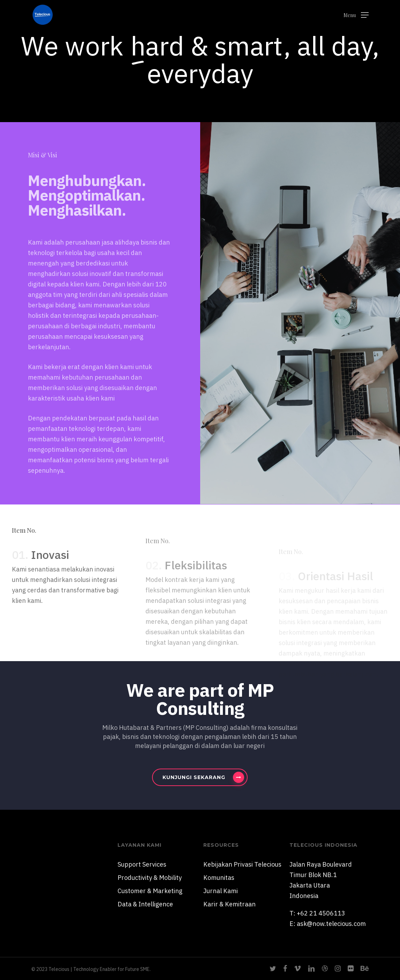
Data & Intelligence (145, 904)
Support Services (142, 864)
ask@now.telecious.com (331, 924)
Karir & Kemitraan (229, 904)
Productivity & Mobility (150, 878)
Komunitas (219, 878)
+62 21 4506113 (321, 913)
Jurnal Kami (221, 891)
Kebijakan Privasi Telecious (242, 864)
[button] (356, 15)
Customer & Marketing (150, 891)
